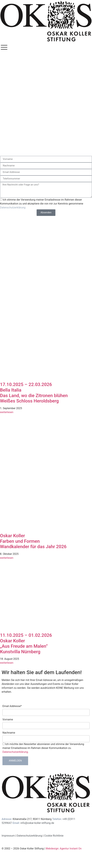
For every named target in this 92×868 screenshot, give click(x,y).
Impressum (8, 836)
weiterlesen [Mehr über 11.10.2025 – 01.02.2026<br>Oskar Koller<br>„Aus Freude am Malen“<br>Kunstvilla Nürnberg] (7, 663)
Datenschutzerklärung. (16, 752)
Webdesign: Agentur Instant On (64, 849)
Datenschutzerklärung (13, 207)
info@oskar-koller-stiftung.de (37, 823)
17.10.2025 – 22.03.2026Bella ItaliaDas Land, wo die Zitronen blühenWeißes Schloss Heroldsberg (34, 393)
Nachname (9, 733)
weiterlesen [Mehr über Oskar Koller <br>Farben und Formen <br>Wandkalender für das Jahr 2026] (7, 558)
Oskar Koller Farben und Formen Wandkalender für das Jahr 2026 (33, 541)
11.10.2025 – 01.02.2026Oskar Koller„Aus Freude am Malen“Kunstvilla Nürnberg (26, 643)
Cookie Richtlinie (54, 836)
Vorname (8, 720)
